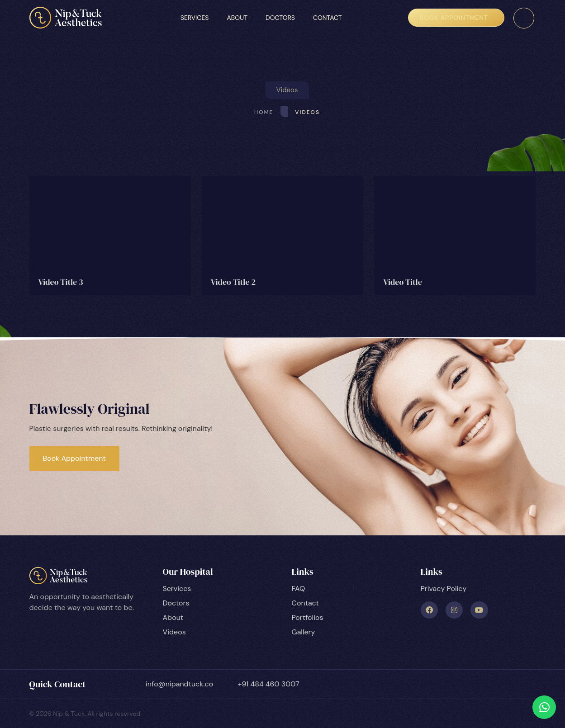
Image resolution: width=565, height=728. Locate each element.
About (237, 18)
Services (195, 18)
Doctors (280, 18)
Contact (328, 18)
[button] (287, 90)
